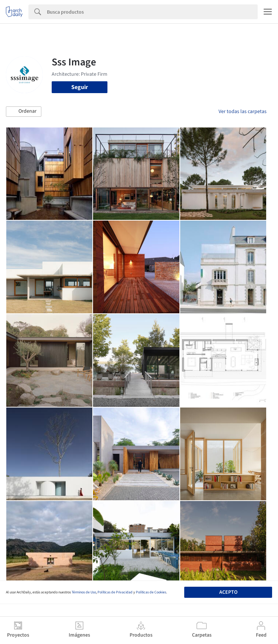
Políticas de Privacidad (115, 592)
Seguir (80, 87)
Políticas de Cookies (151, 592)
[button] (24, 112)
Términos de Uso (84, 592)
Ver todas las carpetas (243, 112)
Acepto (228, 592)
